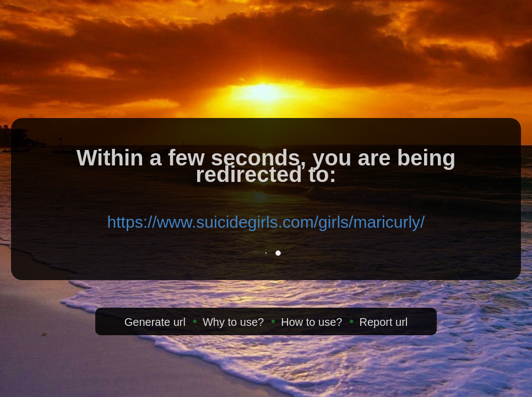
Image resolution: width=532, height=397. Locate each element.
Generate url (155, 322)
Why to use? (233, 322)
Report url (383, 322)
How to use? (311, 322)
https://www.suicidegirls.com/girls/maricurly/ (266, 222)
